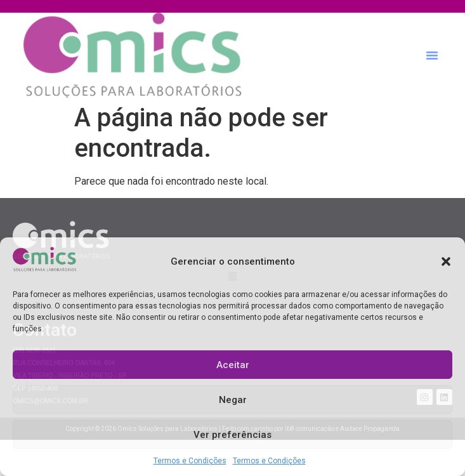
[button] (446, 261)
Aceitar (233, 365)
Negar (233, 400)
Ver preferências (232, 435)
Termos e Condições (190, 461)
